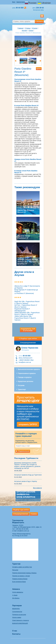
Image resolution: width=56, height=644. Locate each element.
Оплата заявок (17, 617)
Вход (14, 2)
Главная (20, 28)
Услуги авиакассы (18, 592)
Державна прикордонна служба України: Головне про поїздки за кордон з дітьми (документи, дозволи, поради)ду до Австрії (27, 466)
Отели (31, 30)
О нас (15, 631)
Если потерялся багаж (19, 582)
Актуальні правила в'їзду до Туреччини (28, 475)
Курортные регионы (26, 381)
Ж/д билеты (16, 598)
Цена (39, 69)
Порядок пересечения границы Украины (24, 573)
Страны (28, 28)
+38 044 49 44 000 (22, 529)
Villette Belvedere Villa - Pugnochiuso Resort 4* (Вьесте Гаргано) (27, 313)
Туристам (16, 564)
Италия (35, 28)
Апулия (24, 30)
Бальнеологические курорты (29, 369)
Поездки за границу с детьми (21, 576)
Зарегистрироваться (23, 2)
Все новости (37, 488)
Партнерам (17, 606)
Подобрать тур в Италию (28, 330)
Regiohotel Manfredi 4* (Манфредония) (22, 310)
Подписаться (23, 451)
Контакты (16, 634)
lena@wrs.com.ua (25, 362)
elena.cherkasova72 (25, 358)
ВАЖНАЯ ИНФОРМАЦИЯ (20, 623)
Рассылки (15, 570)
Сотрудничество (17, 612)
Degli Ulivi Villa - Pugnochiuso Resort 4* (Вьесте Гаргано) (27, 302)
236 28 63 (38, 8)
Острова (21, 385)
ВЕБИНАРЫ (16, 609)
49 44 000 (25, 356)
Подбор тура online (28, 339)
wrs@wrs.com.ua (23, 531)
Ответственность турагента (21, 620)
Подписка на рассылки (19, 615)
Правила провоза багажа (20, 579)
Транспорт (22, 389)
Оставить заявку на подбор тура (22, 567)
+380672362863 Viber (26, 360)
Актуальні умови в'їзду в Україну (26, 481)
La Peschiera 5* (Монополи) (24, 293)
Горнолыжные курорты (27, 373)
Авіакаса (16, 589)
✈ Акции (15, 595)
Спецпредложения (28, 343)
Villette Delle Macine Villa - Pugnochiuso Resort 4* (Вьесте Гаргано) (25, 318)
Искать (39, 21)
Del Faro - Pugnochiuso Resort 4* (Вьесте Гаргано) (26, 306)
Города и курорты (25, 377)
